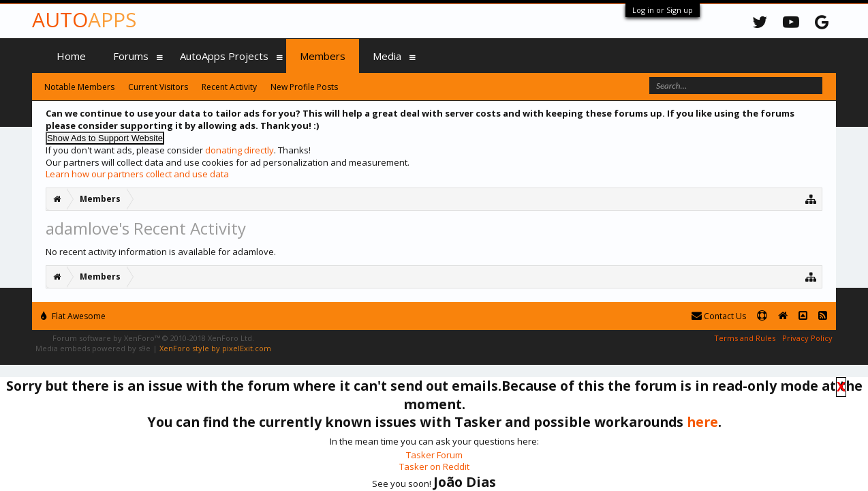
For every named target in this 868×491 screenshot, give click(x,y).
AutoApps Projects (224, 56)
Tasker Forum (434, 455)
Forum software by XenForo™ (153, 338)
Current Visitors (158, 87)
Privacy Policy (807, 338)
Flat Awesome (73, 316)
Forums (131, 56)
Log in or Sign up (663, 10)
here (702, 422)
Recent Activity (229, 87)
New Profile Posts (304, 87)
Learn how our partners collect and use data (137, 174)
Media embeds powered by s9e (93, 348)
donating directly (239, 150)
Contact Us (719, 316)
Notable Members (79, 87)
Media (387, 56)
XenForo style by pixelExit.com (215, 348)
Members (323, 56)
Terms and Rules (745, 338)
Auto (84, 19)
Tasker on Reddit (434, 466)
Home (71, 56)
